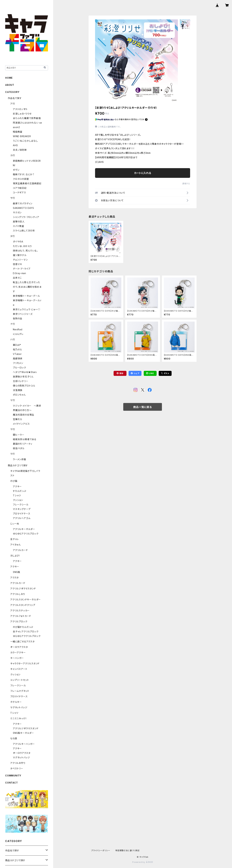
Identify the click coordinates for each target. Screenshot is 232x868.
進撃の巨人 (19, 222)
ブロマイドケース (22, 514)
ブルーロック (19, 368)
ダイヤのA (18, 242)
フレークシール (21, 505)
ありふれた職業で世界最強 (27, 118)
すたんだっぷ (19, 491)
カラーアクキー (18, 652)
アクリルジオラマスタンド (23, 588)
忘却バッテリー (21, 381)
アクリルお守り (18, 763)
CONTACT (12, 783)
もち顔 (14, 738)
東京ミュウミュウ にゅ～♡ (27, 309)
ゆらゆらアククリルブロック (27, 636)
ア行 (13, 104)
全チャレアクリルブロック (26, 631)
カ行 (13, 155)
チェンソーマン (20, 260)
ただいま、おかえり (22, 246)
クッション (18, 500)
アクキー (17, 486)
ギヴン (16, 170)
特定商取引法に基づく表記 (127, 850)
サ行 (13, 198)
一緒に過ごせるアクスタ (22, 641)
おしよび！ (15, 556)
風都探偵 (18, 358)
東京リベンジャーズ (23, 314)
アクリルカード (20, 550)
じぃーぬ (15, 524)
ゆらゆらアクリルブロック (26, 534)
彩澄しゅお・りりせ (22, 114)
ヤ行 (13, 429)
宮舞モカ (17, 419)
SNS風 (17, 572)
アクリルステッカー (20, 610)
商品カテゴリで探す (18, 465)
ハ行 (13, 339)
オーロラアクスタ (19, 647)
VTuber (17, 354)
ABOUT (10, 85)
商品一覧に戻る (143, 407)
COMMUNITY (13, 776)
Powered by (143, 862)
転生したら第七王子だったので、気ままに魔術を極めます (27, 287)
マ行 (13, 400)
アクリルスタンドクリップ (23, 605)
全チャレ (15, 539)
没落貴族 (18, 390)
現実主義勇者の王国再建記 (27, 183)
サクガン (17, 212)
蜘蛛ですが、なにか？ (24, 174)
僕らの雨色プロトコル (24, 386)
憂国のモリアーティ (23, 444)
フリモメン (18, 363)
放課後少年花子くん (23, 377)
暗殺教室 (18, 132)
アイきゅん (16, 545)
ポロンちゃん (19, 395)
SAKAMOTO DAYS (23, 208)
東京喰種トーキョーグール (26, 296)
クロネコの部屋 (21, 179)
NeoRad (18, 329)
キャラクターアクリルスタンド (25, 663)
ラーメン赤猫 (19, 459)
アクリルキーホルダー (24, 529)
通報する (186, 184)
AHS (15, 145)
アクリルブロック (19, 621)
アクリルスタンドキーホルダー (26, 599)
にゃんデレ (18, 334)
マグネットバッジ (19, 707)
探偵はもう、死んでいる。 (25, 251)
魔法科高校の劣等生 (24, 415)
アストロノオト (20, 109)
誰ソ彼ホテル (20, 255)
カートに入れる (143, 173)
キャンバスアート (19, 669)
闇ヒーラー (19, 435)
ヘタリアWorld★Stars (25, 372)
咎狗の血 (18, 318)
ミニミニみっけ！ (19, 718)
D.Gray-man (19, 273)
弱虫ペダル (19, 448)
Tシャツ (17, 495)
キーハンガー (17, 658)
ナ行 (13, 324)
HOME (9, 78)
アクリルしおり (18, 594)
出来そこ (17, 278)
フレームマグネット (20, 691)
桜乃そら (17, 349)
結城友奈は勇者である (25, 439)
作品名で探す (15, 98)
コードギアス (19, 192)
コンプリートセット (20, 680)
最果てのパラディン (23, 203)
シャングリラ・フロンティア (26, 217)
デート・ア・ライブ (22, 269)
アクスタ (15, 578)
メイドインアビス (21, 424)
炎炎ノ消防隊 (20, 150)
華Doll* (17, 345)
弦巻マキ (17, 264)
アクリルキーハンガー (24, 744)
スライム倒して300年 (24, 231)
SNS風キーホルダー (23, 733)
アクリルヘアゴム (22, 518)
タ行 (13, 236)
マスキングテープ (22, 509)
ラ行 (13, 454)
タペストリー (17, 768)
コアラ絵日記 (20, 188)
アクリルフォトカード (21, 616)
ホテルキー (16, 702)
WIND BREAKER (22, 136)
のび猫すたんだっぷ (23, 627)
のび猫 (14, 481)
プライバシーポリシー (101, 850)
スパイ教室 (19, 226)
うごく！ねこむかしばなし (25, 141)
